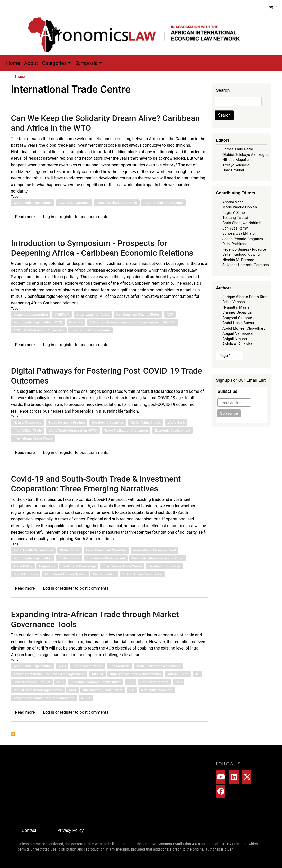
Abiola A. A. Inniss (238, 344)
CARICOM (62, 314)
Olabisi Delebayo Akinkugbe (245, 155)
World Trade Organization (33, 203)
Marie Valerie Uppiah (240, 207)
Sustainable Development (106, 558)
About (31, 63)
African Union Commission (143, 574)
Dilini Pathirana (235, 244)
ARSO (86, 698)
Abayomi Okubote (237, 318)
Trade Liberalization (88, 666)
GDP (60, 682)
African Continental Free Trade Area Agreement (49, 674)
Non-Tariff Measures (157, 690)
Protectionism (69, 558)
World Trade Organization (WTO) (38, 322)
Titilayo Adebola (236, 165)
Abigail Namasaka (238, 333)
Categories (54, 63)
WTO (62, 666)
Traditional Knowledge (79, 566)
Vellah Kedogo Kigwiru (241, 254)
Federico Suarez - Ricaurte (244, 249)
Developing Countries (108, 422)
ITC (132, 690)
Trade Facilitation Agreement (126, 430)
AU (197, 674)
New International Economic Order (158, 558)
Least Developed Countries (117, 203)
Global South (70, 550)
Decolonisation (104, 574)
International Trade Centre (163, 203)
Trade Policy (23, 566)
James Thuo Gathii (238, 149)
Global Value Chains (146, 422)
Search (224, 115)
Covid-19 (76, 322)
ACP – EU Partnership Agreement (39, 330)
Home (13, 63)
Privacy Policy (70, 830)
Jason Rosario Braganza (243, 239)
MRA (72, 690)
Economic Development (173, 430)
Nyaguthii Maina (236, 307)
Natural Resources (27, 422)
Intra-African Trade (28, 430)
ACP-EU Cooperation (74, 203)
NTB (179, 682)
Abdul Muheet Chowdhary (244, 328)
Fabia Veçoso (234, 302)
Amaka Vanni (233, 202)
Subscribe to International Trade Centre (13, 734)
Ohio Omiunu (233, 170)
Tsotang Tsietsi (235, 218)
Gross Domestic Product (66, 422)
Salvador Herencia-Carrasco (246, 265)
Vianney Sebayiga (237, 312)
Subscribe (227, 391)
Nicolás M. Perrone (238, 260)
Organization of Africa (93, 314)
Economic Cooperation (30, 314)
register (67, 217)
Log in (272, 7)
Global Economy (26, 574)
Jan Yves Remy (235, 228)
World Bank (176, 422)
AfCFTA (97, 674)
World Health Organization (33, 550)
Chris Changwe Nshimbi (242, 223)
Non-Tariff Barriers (154, 682)
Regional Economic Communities (95, 682)
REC (130, 682)
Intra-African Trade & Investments (135, 674)
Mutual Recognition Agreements (38, 690)
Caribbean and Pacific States (138, 314)
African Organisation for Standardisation (44, 698)
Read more (25, 217)
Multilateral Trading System (65, 574)
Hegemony (47, 566)
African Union (178, 674)
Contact (29, 830)
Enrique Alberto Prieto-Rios (245, 297)
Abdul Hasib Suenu (238, 323)
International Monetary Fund (154, 550)
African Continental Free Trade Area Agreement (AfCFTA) (133, 322)
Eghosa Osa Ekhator (239, 233)
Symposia (86, 63)
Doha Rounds (119, 666)
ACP (170, 314)
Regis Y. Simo (234, 213)
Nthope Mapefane (237, 160)
